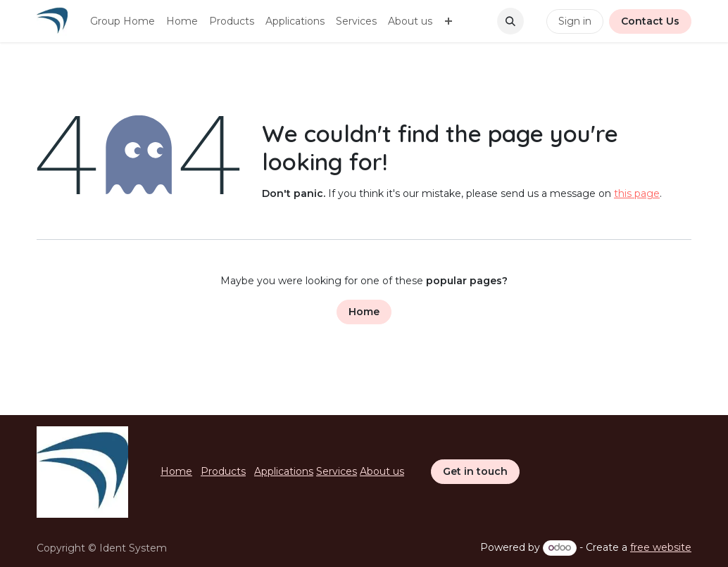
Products (223, 471)
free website (661, 547)
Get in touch (475, 471)
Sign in (575, 21)
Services (337, 471)
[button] (510, 21)
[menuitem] (123, 21)
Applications (284, 471)
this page (637, 193)
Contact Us (650, 21)
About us (382, 471)
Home (364, 312)
